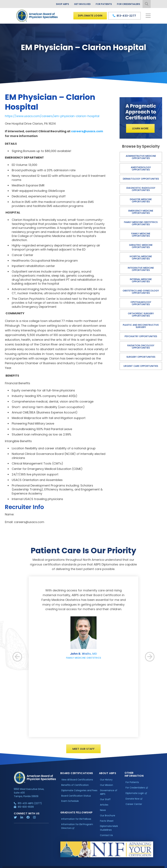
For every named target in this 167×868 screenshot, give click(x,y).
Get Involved (82, 4)
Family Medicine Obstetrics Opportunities (141, 223)
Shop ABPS (62, 4)
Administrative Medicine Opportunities (141, 157)
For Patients (104, 4)
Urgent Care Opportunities (141, 366)
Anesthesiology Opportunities (141, 168)
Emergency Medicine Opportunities (141, 212)
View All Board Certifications (77, 782)
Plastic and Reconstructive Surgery (141, 326)
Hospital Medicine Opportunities (141, 258)
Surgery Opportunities (141, 357)
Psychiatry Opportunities (141, 336)
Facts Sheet (107, 823)
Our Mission (106, 788)
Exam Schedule (70, 804)
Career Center (134, 807)
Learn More (140, 128)
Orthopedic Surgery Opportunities (141, 315)
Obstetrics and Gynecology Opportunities (141, 292)
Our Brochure (108, 818)
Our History (106, 782)
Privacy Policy (22, 865)
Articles (104, 807)
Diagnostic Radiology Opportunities (141, 189)
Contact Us (106, 838)
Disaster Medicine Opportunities (141, 200)
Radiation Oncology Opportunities (141, 347)
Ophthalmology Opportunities (141, 303)
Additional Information (43, 865)
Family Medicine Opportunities (141, 235)
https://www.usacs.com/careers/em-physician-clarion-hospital (52, 116)
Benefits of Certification (75, 788)
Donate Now (133, 801)
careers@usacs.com (87, 131)
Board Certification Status (76, 798)
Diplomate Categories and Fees (79, 793)
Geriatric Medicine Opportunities (141, 246)
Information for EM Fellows (76, 822)
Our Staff (105, 802)
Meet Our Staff (84, 751)
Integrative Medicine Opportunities (141, 269)
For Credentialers (129, 4)
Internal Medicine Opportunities (141, 280)
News (103, 813)
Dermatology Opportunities (141, 179)
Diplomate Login (90, 16)
